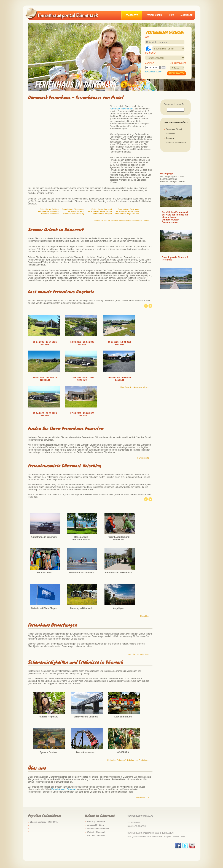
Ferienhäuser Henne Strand (100, 211)
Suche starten (176, 73)
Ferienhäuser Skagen (102, 214)
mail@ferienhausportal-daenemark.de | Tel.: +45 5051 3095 (156, 837)
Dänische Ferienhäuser (176, 143)
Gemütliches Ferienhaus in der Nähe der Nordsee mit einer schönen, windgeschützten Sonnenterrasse (176, 217)
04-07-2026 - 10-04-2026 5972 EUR (119, 343)
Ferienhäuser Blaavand (102, 209)
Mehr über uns (143, 797)
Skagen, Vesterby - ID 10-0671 (44, 822)
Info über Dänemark (96, 836)
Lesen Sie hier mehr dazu (138, 654)
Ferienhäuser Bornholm (48, 211)
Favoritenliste (143, 458)
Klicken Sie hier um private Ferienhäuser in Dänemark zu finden (121, 221)
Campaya (170, 138)
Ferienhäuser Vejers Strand (127, 214)
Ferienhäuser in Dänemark (64, 789)
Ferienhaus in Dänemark (121, 109)
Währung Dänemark (96, 821)
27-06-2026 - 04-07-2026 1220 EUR (82, 379)
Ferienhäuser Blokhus (49, 209)
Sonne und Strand (174, 129)
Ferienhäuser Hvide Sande (127, 211)
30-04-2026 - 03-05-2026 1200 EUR (45, 379)
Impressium (168, 833)
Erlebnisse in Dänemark (98, 828)
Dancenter (171, 134)
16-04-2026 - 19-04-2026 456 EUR (45, 343)
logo (64, 14)
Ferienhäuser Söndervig (74, 214)
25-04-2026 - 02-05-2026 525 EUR (45, 414)
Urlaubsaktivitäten (95, 825)
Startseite (132, 15)
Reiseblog (145, 616)
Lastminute (186, 15)
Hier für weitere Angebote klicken (135, 387)
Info (172, 15)
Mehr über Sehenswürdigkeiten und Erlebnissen (128, 760)
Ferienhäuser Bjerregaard (73, 209)
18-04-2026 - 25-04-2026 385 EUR (82, 343)
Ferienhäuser (154, 15)
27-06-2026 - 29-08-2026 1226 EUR (82, 414)
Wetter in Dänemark (96, 832)
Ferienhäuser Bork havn (128, 209)
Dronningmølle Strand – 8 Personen (175, 259)
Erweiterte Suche (153, 72)
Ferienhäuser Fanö (76, 211)
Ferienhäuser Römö (50, 214)
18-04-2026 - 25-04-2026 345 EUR (119, 379)
